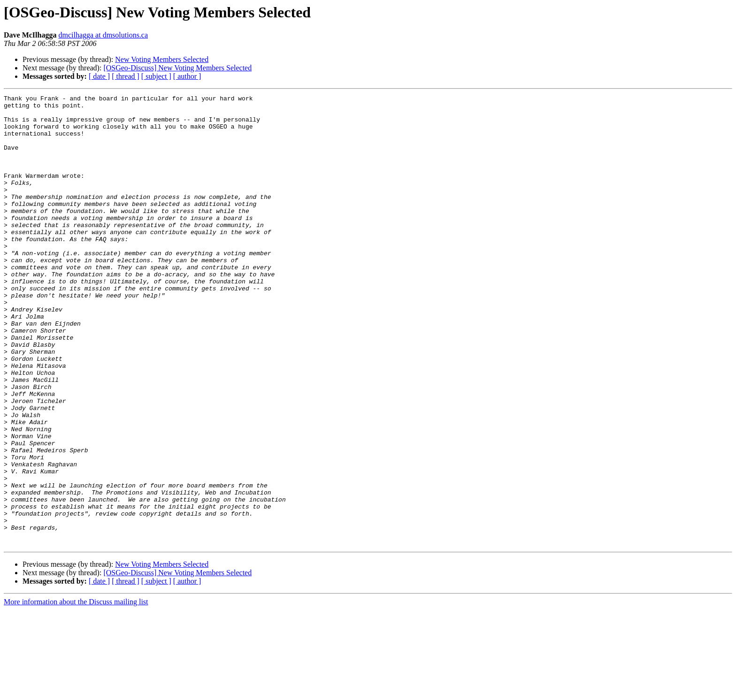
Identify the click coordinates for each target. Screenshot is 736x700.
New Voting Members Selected (162, 59)
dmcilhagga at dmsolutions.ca (103, 35)
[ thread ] (126, 76)
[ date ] (99, 76)
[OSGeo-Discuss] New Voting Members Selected (177, 68)
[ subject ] (156, 76)
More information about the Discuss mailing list (76, 692)
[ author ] (187, 76)
